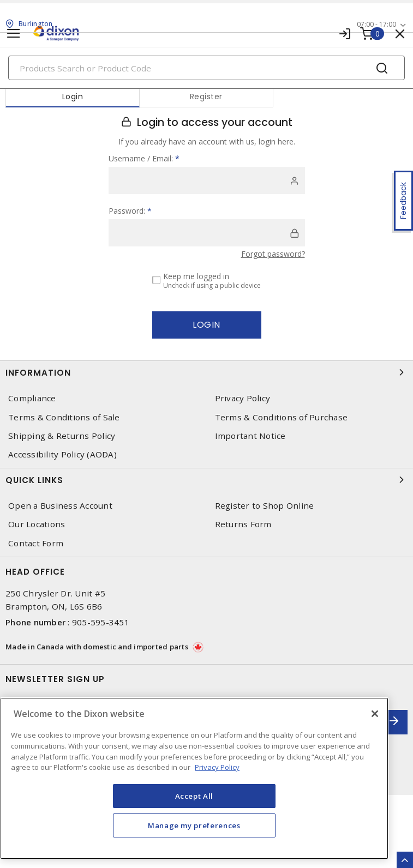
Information (206, 372)
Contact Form (36, 543)
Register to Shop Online (265, 506)
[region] (194, 778)
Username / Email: (144, 158)
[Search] (206, 68)
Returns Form (243, 524)
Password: (130, 211)
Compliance (32, 398)
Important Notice (250, 436)
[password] (207, 233)
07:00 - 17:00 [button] (376, 24)
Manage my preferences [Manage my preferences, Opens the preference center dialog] (194, 825)
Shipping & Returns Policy (62, 436)
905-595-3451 (101, 622)
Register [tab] (206, 97)
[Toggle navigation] (14, 34)
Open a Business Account (60, 506)
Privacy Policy (243, 398)
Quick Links (206, 480)
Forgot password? (273, 254)
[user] (207, 180)
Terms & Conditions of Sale (64, 417)
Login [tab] (73, 97)
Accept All (194, 796)
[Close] (375, 714)
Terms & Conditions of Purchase (282, 417)
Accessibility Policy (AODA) (62, 454)
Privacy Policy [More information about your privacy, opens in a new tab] (217, 767)
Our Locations (37, 524)
